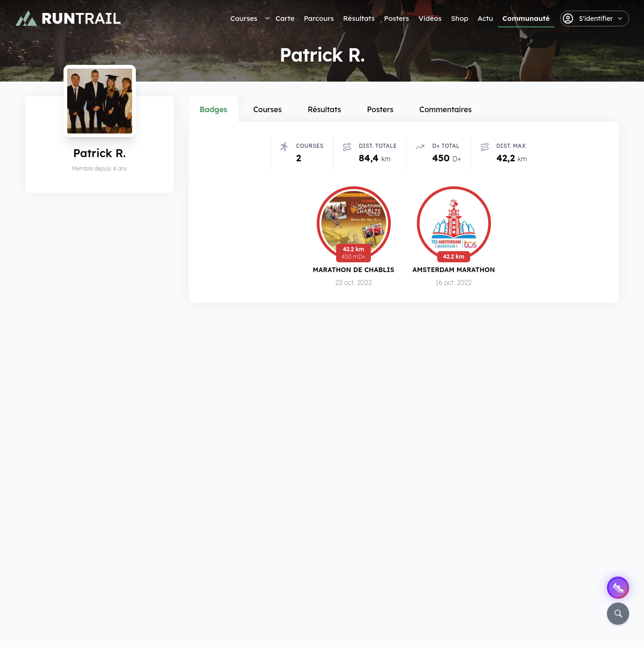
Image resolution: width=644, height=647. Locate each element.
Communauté (526, 18)
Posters (396, 18)
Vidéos (430, 18)
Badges (214, 109)
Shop (460, 18)
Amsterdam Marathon (454, 271)
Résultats (359, 18)
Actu (485, 18)
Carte (285, 18)
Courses (244, 18)
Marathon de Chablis (354, 271)
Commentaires (446, 109)
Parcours (319, 18)
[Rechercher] (618, 614)
